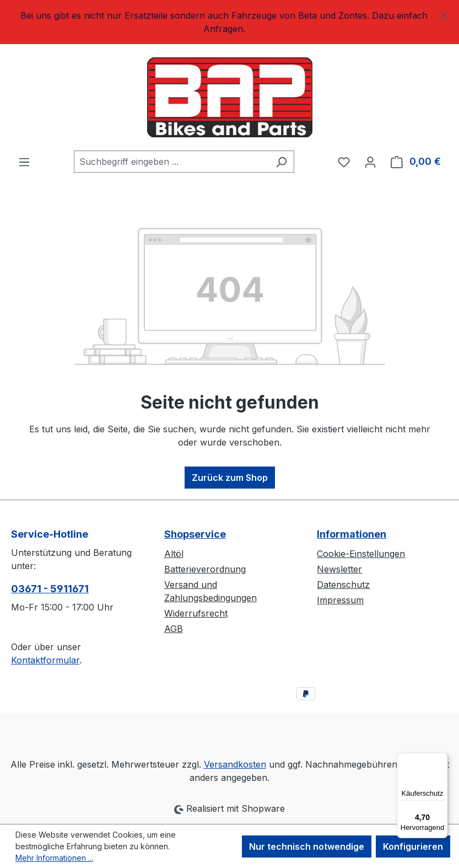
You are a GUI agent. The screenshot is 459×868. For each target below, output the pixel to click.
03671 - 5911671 (50, 589)
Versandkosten (235, 764)
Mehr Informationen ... (54, 858)
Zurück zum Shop (230, 478)
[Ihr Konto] (370, 162)
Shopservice (195, 534)
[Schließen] (444, 14)
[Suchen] (281, 162)
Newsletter (339, 569)
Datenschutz (343, 585)
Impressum (340, 600)
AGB (174, 629)
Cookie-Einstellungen (361, 554)
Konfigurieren (413, 846)
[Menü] (24, 162)
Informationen (352, 534)
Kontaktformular (45, 660)
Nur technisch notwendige (307, 846)
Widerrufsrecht (196, 613)
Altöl (174, 554)
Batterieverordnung (205, 569)
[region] (229, 22)
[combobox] (171, 162)
